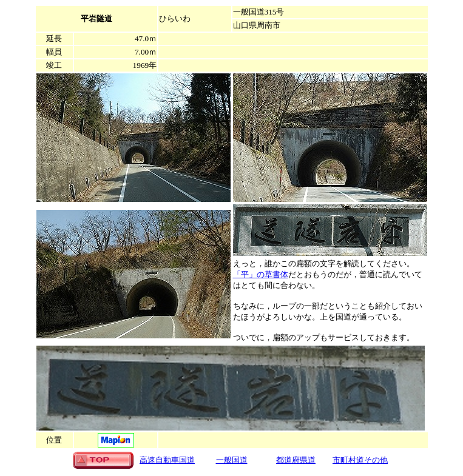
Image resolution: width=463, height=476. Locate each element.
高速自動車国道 (167, 460)
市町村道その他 (360, 460)
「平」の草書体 (261, 274)
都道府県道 (296, 460)
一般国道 (232, 460)
